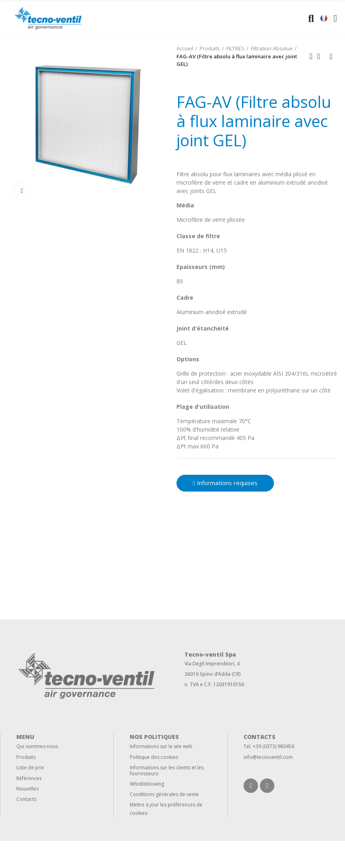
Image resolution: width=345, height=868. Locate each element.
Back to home (321, 56)
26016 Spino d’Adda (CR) (213, 674)
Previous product (311, 56)
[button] (225, 483)
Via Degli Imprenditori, (210, 664)
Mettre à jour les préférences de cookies (166, 809)
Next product (331, 56)
